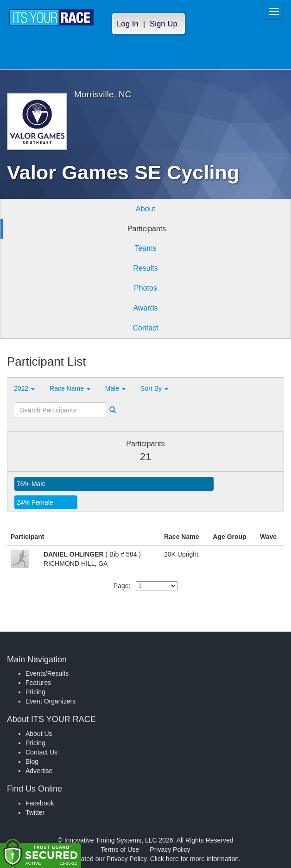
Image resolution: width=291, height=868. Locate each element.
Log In (128, 24)
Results (145, 268)
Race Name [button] (70, 388)
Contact (145, 328)
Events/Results (47, 673)
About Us (39, 734)
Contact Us (41, 752)
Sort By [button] (154, 388)
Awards (145, 308)
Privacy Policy (170, 849)
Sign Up (164, 24)
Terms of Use (120, 849)
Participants (147, 229)
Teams (145, 248)
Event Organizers (51, 701)
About (145, 209)
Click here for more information (194, 859)
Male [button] (115, 388)
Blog (32, 761)
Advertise (39, 771)
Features (38, 683)
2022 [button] (24, 388)
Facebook (40, 803)
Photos (145, 288)
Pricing (35, 692)
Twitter (35, 812)
